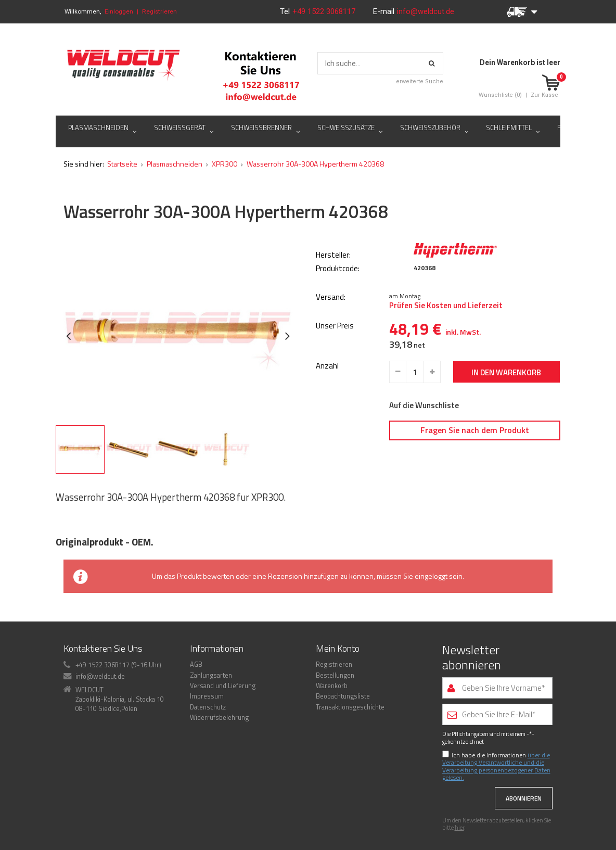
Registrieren (159, 11)
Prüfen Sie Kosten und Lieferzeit (446, 306)
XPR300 (224, 164)
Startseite (122, 164)
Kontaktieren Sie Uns (103, 648)
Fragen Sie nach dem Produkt (475, 430)
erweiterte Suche (420, 81)
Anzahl (327, 366)
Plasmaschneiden (175, 164)
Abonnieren (524, 798)
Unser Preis (335, 326)
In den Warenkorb (506, 372)
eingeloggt (431, 576)
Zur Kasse (544, 95)
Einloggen (119, 11)
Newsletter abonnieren (472, 657)
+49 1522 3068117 (325, 11)
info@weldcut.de (426, 11)
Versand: (331, 297)
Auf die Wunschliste (424, 405)
